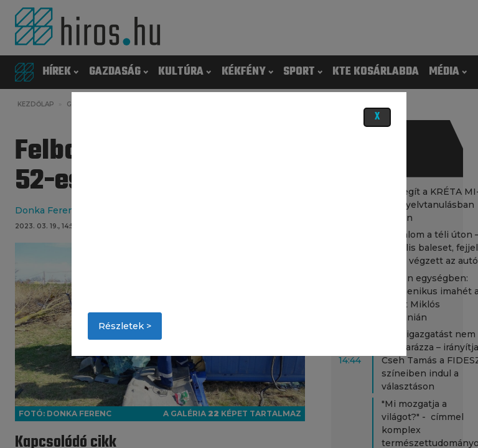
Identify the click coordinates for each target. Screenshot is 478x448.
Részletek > (125, 326)
